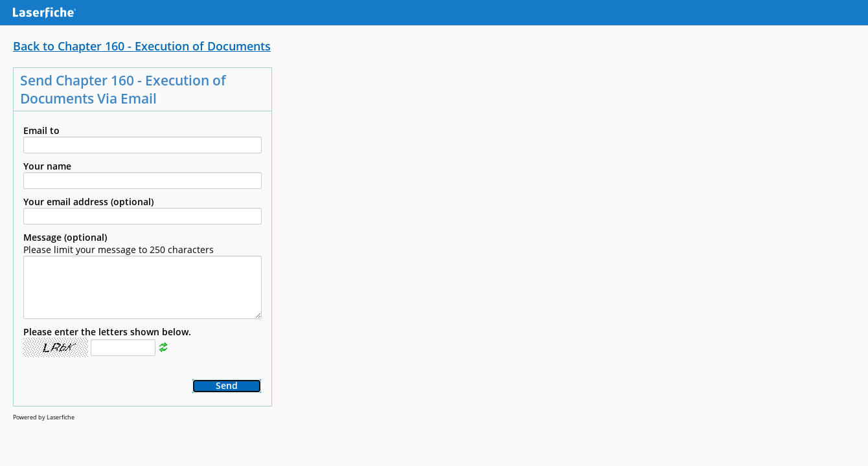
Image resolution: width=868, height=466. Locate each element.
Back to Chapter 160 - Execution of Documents (142, 46)
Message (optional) (65, 237)
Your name (47, 166)
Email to (41, 130)
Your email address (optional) (88, 202)
